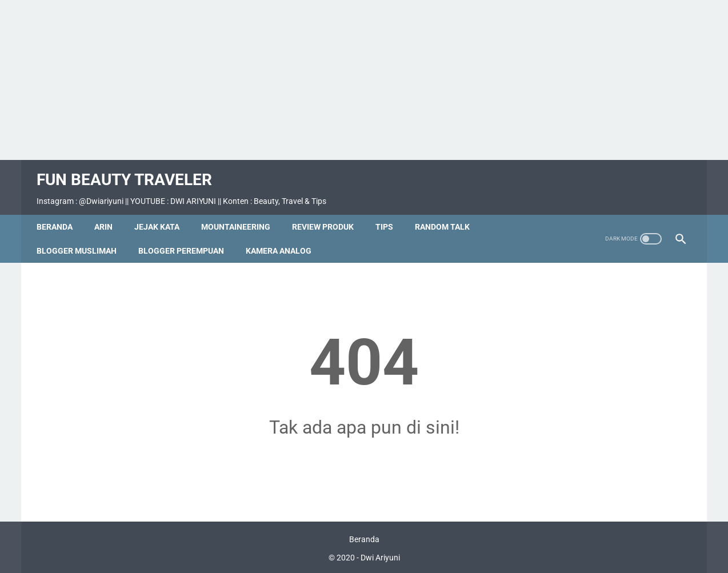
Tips (389, 214)
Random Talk (447, 214)
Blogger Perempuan (186, 238)
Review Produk (328, 214)
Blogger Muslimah (82, 238)
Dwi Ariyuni (380, 555)
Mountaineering (241, 214)
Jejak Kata (162, 214)
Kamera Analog (284, 238)
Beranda (60, 214)
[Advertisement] (364, 80)
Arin (109, 214)
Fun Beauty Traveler (129, 172)
